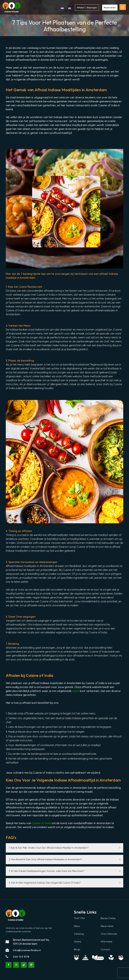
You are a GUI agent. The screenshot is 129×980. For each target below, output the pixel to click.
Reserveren (107, 926)
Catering (79, 934)
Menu (77, 926)
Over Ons (79, 918)
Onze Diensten (109, 934)
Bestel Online (108, 918)
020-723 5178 (21, 957)
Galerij (78, 941)
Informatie (107, 941)
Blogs (77, 949)
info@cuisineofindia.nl (27, 950)
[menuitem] (62, 8)
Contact (105, 949)
